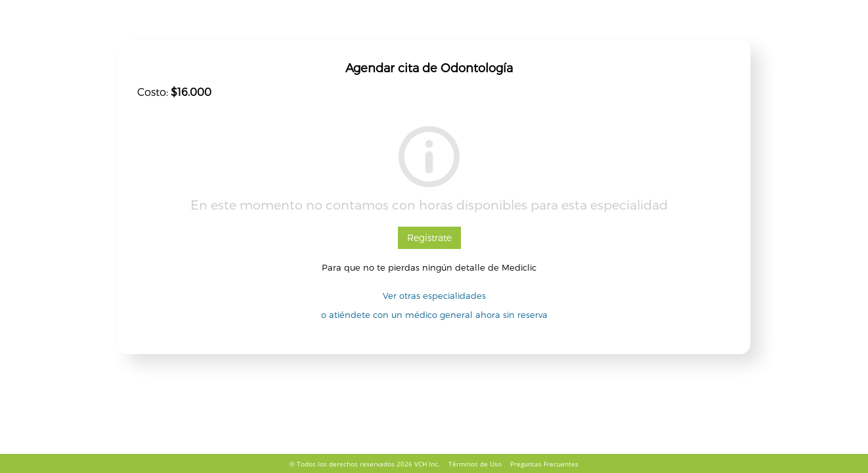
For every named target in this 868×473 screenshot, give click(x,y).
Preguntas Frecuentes (544, 464)
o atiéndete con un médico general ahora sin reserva (434, 315)
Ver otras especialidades (434, 296)
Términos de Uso (475, 464)
